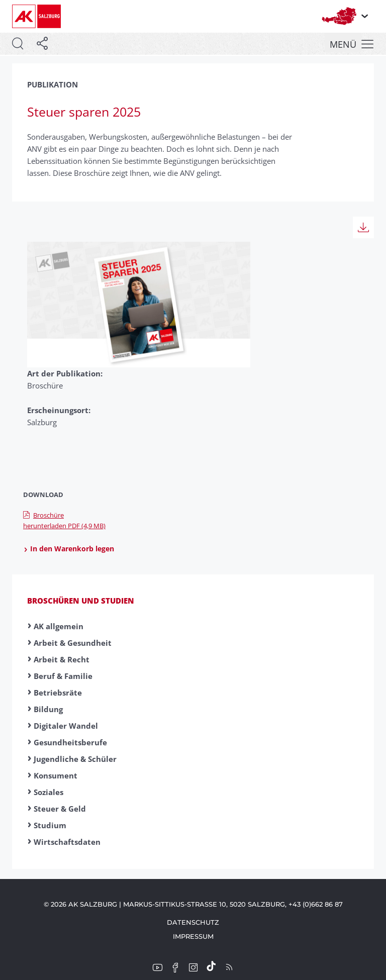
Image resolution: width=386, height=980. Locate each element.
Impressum (193, 936)
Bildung (48, 709)
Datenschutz (193, 922)
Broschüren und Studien (81, 601)
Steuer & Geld (60, 809)
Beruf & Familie (63, 676)
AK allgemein (59, 626)
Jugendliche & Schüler (75, 759)
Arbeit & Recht (62, 659)
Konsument (56, 775)
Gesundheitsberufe (70, 742)
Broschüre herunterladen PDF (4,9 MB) (64, 520)
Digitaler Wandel (66, 726)
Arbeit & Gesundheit (73, 643)
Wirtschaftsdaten (67, 842)
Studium (50, 825)
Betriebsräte (58, 693)
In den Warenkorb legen (69, 549)
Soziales (49, 792)
